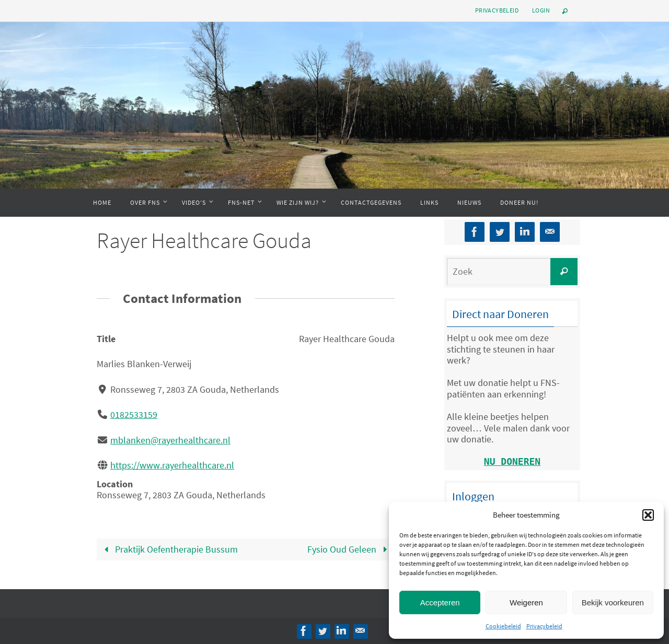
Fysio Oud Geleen (349, 549)
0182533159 (134, 414)
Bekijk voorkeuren (613, 602)
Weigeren (526, 602)
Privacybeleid (544, 626)
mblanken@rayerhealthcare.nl (170, 440)
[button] (648, 515)
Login (541, 10)
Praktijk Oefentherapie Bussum (169, 549)
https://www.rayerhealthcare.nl (172, 465)
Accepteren (440, 602)
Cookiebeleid (503, 626)
